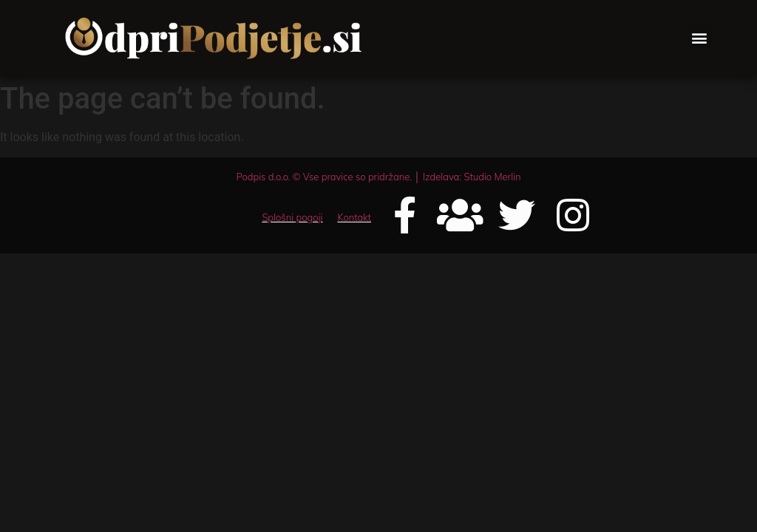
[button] (700, 38)
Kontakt (354, 217)
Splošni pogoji (292, 217)
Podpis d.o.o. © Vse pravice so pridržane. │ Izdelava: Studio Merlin (378, 177)
